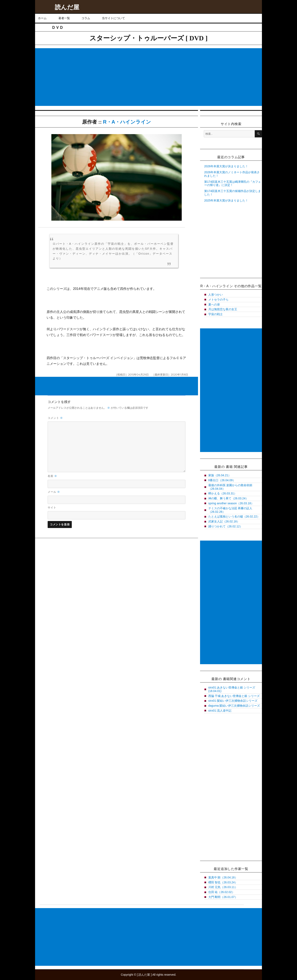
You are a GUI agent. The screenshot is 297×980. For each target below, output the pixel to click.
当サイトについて (113, 18)
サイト (52, 508)
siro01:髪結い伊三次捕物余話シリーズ (233, 701)
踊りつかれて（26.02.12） (226, 526)
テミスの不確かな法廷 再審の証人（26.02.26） (230, 510)
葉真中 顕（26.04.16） (223, 877)
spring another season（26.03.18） (231, 503)
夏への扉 (214, 304)
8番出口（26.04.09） (222, 480)
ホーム (42, 18)
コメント (55, 418)
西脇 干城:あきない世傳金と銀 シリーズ (234, 696)
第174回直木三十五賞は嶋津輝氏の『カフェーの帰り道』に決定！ (233, 183)
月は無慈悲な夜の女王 (223, 309)
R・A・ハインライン (127, 122)
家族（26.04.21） (220, 475)
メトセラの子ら (218, 300)
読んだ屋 (67, 7)
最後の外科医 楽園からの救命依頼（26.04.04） (230, 487)
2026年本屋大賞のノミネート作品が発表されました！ (232, 174)
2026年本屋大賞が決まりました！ (226, 166)
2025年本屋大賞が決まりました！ (226, 200)
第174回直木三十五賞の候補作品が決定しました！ (233, 193)
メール (54, 492)
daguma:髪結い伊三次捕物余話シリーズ (234, 706)
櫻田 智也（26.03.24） (223, 882)
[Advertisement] (149, 77)
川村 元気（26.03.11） (223, 887)
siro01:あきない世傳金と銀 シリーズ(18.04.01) (232, 689)
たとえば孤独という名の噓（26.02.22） (234, 516)
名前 (52, 476)
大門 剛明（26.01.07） (223, 897)
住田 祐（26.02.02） (222, 892)
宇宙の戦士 (216, 314)
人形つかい (216, 295)
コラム (86, 18)
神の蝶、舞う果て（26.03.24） (228, 498)
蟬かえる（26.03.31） (223, 493)
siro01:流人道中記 (220, 711)
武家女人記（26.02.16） (224, 521)
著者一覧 (64, 18)
